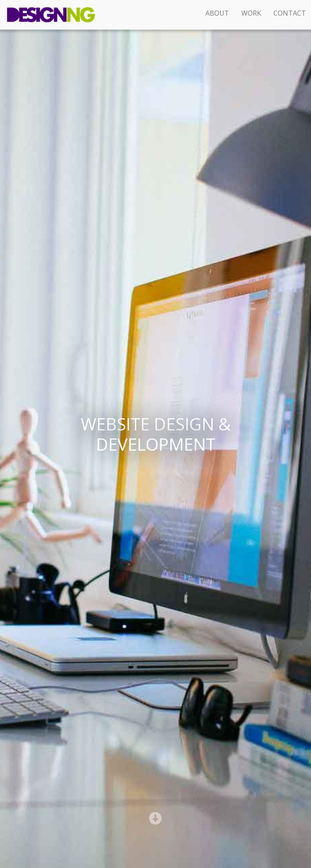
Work (251, 13)
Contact (290, 13)
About (217, 13)
